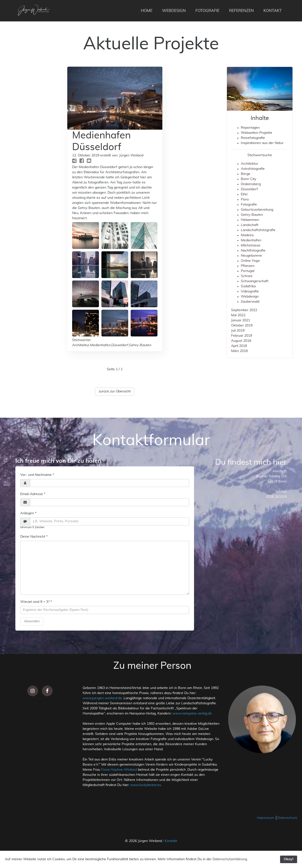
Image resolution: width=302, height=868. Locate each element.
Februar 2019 (242, 336)
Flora (245, 199)
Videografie (250, 291)
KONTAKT (273, 11)
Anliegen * (28, 513)
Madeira (247, 235)
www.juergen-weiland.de (102, 698)
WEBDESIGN (174, 11)
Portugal (248, 271)
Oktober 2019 (242, 325)
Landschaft (250, 225)
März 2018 (239, 351)
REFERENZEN (241, 11)
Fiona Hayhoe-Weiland (119, 770)
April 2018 (239, 346)
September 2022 (244, 310)
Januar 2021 (241, 320)
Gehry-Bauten (140, 345)
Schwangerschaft (255, 281)
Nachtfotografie (253, 251)
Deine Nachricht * (34, 537)
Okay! (289, 859)
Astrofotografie (253, 169)
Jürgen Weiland (131, 155)
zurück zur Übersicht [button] (115, 391)
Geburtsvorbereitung (257, 210)
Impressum (266, 818)
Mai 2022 (238, 315)
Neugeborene (251, 256)
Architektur (81, 345)
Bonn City (248, 179)
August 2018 (241, 341)
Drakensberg (251, 184)
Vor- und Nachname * (37, 475)
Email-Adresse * (33, 494)
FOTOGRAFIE (207, 11)
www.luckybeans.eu (146, 785)
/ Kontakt (170, 841)
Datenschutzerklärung (230, 859)
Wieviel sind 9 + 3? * (36, 602)
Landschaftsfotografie (258, 230)
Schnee (247, 276)
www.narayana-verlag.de (192, 714)
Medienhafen (100, 345)
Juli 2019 (238, 331)
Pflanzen (248, 266)
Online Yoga (250, 261)
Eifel (244, 194)
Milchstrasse (251, 245)
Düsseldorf (120, 345)
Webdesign (250, 297)
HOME (147, 11)
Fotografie (249, 205)
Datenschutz (287, 818)
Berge (246, 174)
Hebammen (250, 220)
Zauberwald (250, 302)
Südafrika (248, 286)
